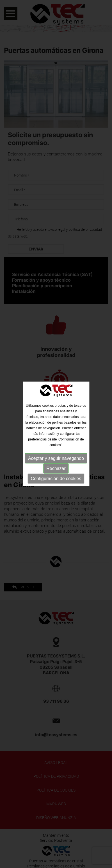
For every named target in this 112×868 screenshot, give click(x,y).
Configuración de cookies (56, 477)
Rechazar (56, 467)
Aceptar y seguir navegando (56, 457)
